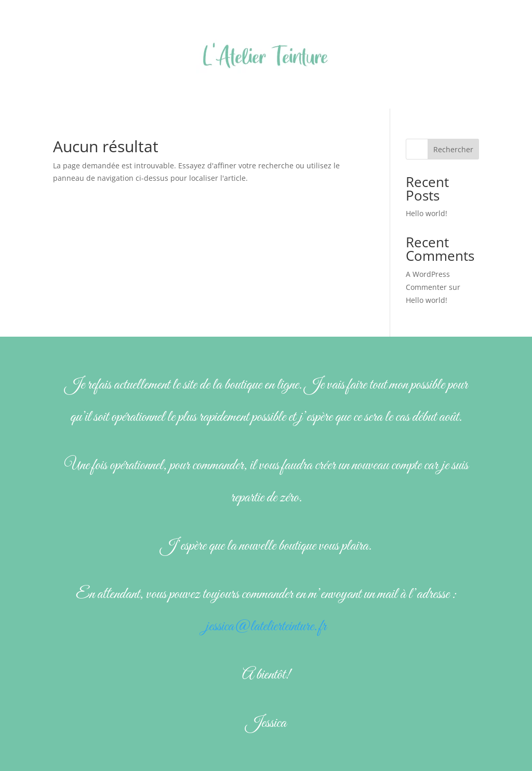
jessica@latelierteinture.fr (266, 627)
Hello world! (427, 213)
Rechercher (453, 149)
